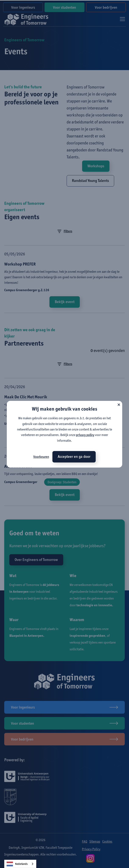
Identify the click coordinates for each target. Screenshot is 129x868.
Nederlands (17, 864)
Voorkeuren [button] (41, 457)
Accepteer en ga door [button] (74, 457)
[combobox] (20, 864)
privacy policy (85, 435)
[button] (119, 404)
